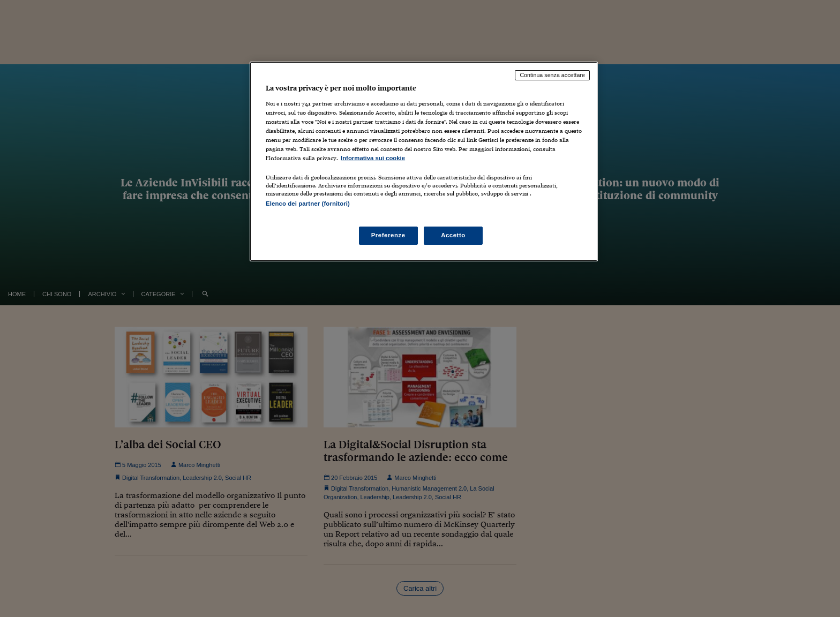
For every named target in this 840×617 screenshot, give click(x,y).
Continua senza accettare (552, 75)
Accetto (453, 235)
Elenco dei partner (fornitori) (308, 204)
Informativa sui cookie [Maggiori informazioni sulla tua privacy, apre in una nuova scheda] (373, 158)
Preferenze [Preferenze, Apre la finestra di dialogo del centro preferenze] (388, 235)
